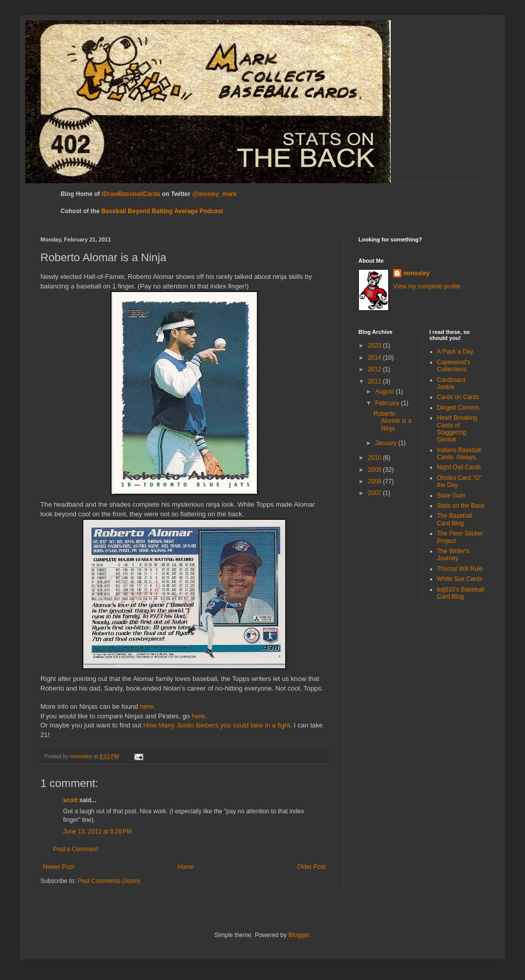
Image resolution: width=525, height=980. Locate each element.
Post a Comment (75, 849)
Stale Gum (452, 496)
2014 (376, 358)
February (388, 403)
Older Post (311, 867)
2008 (376, 481)
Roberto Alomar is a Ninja (392, 421)
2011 (376, 381)
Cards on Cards (458, 397)
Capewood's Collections (454, 366)
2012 (376, 369)
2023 (376, 346)
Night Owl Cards (459, 467)
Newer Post (59, 867)
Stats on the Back (461, 506)
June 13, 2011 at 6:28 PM (97, 831)
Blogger (299, 935)
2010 (376, 458)
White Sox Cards (460, 579)
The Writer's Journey (453, 555)
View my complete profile (427, 286)
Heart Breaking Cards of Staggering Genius (457, 429)
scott (70, 800)
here (146, 706)
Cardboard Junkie (452, 383)
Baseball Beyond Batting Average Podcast (162, 211)
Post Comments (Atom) (109, 881)
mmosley (416, 273)
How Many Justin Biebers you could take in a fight (217, 725)
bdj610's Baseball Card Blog (461, 593)
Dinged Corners (458, 408)
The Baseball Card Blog (455, 519)
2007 (376, 493)
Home (186, 867)
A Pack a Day (455, 352)
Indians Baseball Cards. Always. (459, 454)
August (385, 391)
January (387, 443)
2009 (376, 470)
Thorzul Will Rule (460, 569)
